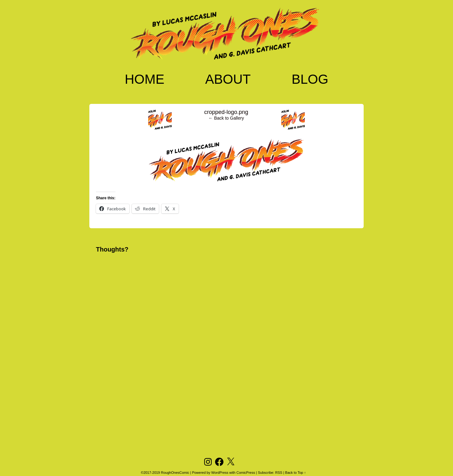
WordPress (220, 473)
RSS (279, 473)
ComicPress (246, 473)
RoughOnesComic (175, 473)
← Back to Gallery (226, 118)
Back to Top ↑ (295, 473)
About (228, 79)
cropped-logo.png (226, 112)
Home (144, 79)
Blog (310, 79)
